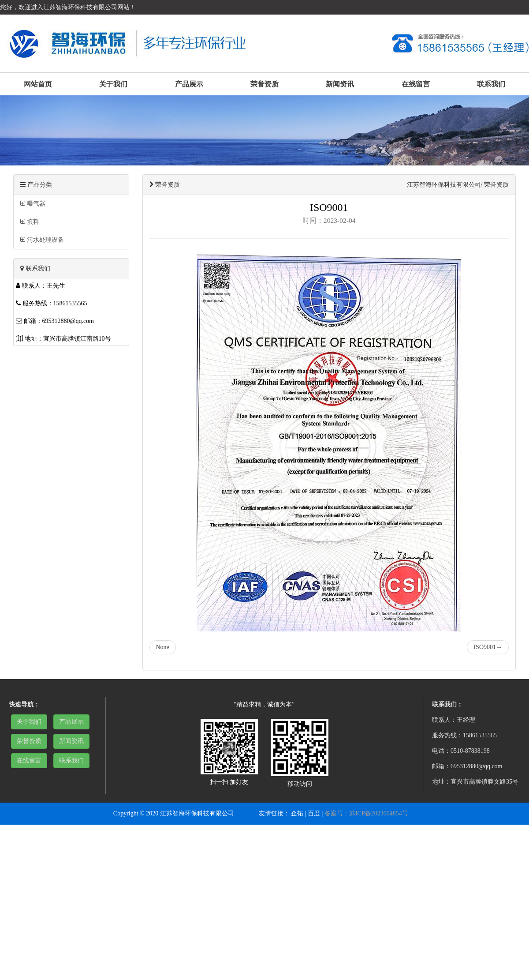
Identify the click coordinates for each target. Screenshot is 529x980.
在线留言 (416, 84)
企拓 (297, 813)
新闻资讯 (340, 84)
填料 (30, 222)
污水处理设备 (42, 240)
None (163, 647)
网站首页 (38, 84)
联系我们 (491, 84)
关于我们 (113, 84)
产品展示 (189, 84)
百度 (314, 813)
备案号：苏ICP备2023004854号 (366, 813)
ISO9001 (488, 647)
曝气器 (33, 204)
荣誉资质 (264, 84)
